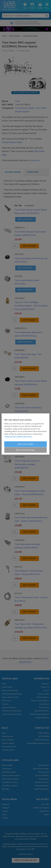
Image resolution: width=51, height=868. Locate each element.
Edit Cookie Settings (25, 450)
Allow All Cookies (25, 444)
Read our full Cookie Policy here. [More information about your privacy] (18, 437)
